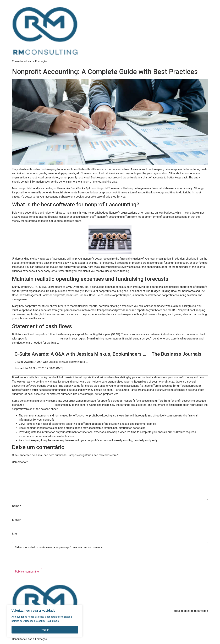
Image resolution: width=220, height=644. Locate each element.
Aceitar (45, 630)
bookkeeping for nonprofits (39, 405)
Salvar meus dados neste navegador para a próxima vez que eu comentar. (59, 548)
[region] (45, 621)
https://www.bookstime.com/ (44, 339)
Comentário (20, 462)
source (67, 368)
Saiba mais (53, 621)
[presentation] (35, 560)
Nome (17, 506)
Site (14, 534)
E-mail (17, 520)
